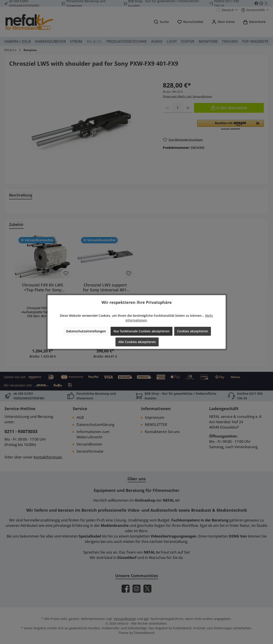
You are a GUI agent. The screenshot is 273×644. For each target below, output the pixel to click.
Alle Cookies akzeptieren (137, 342)
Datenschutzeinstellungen (86, 331)
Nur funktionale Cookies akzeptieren (142, 331)
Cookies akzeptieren (193, 331)
